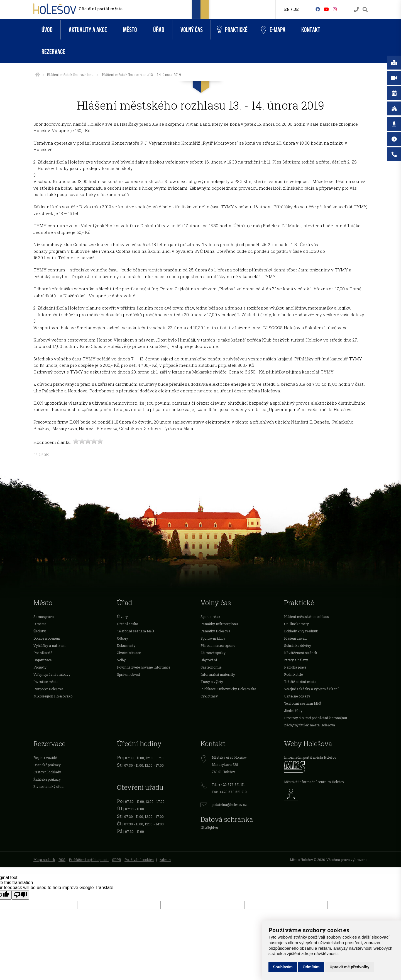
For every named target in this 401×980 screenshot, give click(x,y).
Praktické (232, 30)
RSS (62, 860)
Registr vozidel (45, 758)
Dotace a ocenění (47, 638)
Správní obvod (128, 674)
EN (287, 9)
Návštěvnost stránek (301, 653)
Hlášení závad (295, 638)
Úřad (159, 30)
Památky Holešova (215, 631)
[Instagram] (335, 9)
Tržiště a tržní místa (300, 682)
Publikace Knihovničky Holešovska (228, 689)
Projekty (40, 667)
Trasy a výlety (212, 682)
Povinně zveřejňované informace (144, 667)
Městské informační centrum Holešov (314, 782)
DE (296, 9)
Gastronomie (211, 667)
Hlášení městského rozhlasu (70, 75)
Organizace (42, 660)
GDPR (117, 860)
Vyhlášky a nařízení (49, 645)
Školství (40, 631)
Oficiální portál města (101, 9)
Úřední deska (128, 624)
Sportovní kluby (213, 638)
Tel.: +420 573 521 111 (228, 785)
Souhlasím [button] (283, 967)
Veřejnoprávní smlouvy (52, 674)
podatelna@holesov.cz (229, 805)
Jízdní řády (293, 711)
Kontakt (311, 30)
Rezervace (53, 52)
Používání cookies (139, 860)
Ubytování (209, 660)
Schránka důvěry (298, 645)
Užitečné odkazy (297, 696)
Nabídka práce (295, 667)
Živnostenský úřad (48, 786)
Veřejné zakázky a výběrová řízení (311, 689)
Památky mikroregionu (219, 624)
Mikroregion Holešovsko (53, 696)
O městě (40, 624)
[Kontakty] (356, 10)
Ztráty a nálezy (296, 660)
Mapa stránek (44, 860)
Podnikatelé (43, 653)
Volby (121, 660)
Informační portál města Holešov (310, 757)
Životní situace (129, 653)
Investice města (46, 682)
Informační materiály (218, 674)
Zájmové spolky (213, 653)
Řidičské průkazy (47, 779)
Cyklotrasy (209, 696)
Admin (165, 860)
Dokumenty (126, 645)
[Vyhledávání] (365, 10)
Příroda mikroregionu (218, 645)
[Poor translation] (20, 895)
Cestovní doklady (47, 772)
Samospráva (44, 617)
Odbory (123, 638)
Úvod (47, 30)
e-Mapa (273, 30)
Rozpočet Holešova (48, 689)
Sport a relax (210, 617)
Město (130, 30)
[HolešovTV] (326, 9)
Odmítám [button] (311, 967)
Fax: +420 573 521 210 (229, 792)
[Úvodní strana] (37, 75)
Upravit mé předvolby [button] (349, 967)
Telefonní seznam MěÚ (135, 631)
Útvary (122, 617)
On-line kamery (296, 624)
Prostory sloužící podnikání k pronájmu (316, 718)
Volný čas (192, 30)
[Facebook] (318, 9)
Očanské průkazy (47, 765)
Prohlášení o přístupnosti (89, 860)
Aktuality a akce (88, 30)
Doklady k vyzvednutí (301, 631)
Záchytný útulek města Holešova (310, 725)
